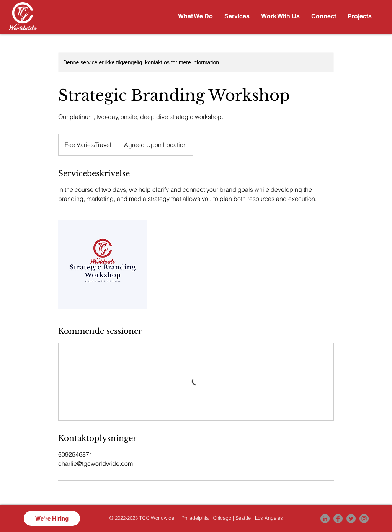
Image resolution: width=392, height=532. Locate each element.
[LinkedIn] (325, 519)
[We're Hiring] (52, 518)
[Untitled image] (103, 264)
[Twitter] (351, 519)
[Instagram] (364, 519)
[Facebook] (338, 519)
